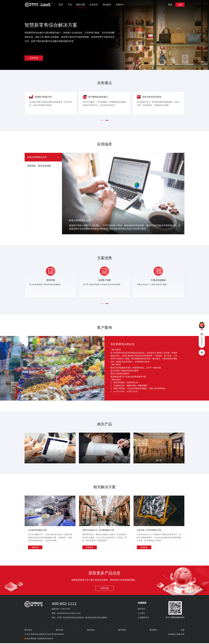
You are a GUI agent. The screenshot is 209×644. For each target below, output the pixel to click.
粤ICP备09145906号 (56, 635)
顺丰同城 (122, 631)
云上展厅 (142, 614)
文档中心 (120, 5)
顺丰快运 (91, 631)
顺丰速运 (28, 631)
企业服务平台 (143, 618)
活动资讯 (107, 5)
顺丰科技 (59, 631)
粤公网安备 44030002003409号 (39, 639)
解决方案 (81, 5)
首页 (61, 5)
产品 (70, 5)
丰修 (183, 631)
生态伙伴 (94, 5)
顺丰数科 (153, 631)
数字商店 (142, 610)
